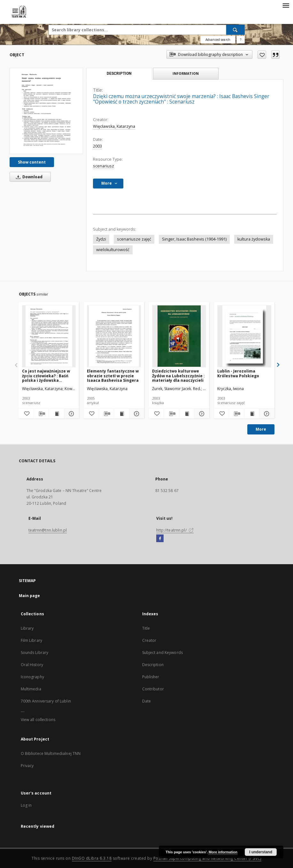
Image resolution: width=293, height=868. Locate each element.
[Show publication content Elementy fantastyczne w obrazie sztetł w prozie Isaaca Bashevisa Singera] (121, 414)
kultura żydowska (254, 239)
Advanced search (218, 40)
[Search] (235, 30)
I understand (261, 852)
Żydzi (101, 239)
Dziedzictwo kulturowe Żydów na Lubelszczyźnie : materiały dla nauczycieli (178, 376)
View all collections (38, 720)
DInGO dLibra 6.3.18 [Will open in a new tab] (92, 858)
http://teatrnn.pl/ (175, 530)
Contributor (153, 689)
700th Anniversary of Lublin (46, 701)
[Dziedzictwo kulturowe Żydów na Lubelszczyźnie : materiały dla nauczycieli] (179, 336)
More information (223, 852)
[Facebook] (160, 539)
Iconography (32, 677)
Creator (149, 640)
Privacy (27, 766)
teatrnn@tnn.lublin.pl (48, 530)
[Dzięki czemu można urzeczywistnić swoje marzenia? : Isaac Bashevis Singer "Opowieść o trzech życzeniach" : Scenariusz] (46, 111)
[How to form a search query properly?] (241, 40)
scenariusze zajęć (134, 239)
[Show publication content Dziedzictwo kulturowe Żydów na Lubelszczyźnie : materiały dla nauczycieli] (187, 414)
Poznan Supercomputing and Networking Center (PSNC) (207, 858)
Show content (32, 162)
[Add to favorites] (262, 55)
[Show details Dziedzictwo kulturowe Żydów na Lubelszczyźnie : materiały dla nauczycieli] (201, 414)
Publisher (151, 677)
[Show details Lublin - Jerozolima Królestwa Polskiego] (266, 414)
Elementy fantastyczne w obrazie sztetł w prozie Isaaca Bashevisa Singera (113, 376)
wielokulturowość (113, 250)
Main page (30, 596)
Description (153, 665)
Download (28, 177)
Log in (26, 805)
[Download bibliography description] (41, 414)
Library (27, 628)
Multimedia (31, 689)
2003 (97, 146)
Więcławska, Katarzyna (114, 126)
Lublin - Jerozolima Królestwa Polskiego (238, 373)
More (261, 429)
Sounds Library (35, 653)
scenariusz (104, 166)
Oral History (32, 665)
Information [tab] (186, 73)
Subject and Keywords (162, 653)
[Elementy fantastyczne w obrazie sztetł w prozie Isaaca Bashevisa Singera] (114, 336)
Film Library (31, 640)
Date (146, 701)
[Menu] (286, 5)
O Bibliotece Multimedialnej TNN (51, 753)
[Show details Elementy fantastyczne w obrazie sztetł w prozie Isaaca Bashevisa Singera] (136, 414)
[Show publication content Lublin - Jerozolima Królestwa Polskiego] (252, 414)
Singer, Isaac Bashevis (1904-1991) (194, 239)
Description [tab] (119, 73)
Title (146, 628)
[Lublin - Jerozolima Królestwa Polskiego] (244, 336)
